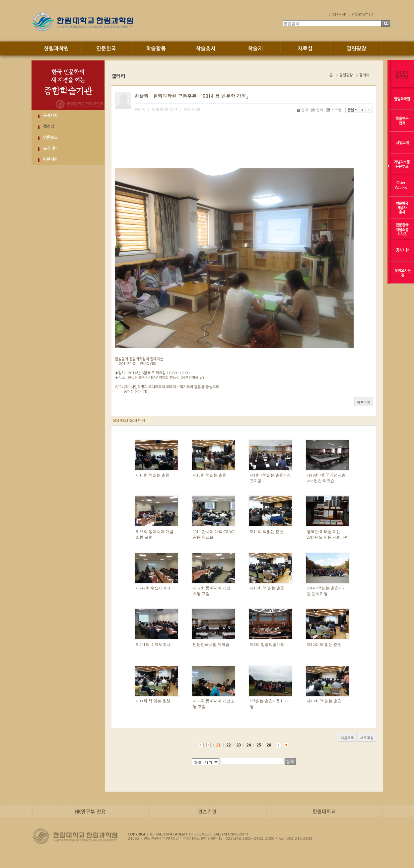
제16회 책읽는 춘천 (153, 475)
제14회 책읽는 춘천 (267, 532)
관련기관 (50, 159)
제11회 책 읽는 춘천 (153, 701)
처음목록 (347, 738)
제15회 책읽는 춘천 (210, 475)
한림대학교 (324, 812)
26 (269, 745)
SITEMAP (339, 15)
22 (228, 745)
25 (259, 745)
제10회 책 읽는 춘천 (324, 701)
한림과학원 (56, 49)
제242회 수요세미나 (153, 588)
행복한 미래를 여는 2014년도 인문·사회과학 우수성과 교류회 (328, 537)
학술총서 (206, 49)
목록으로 (364, 402)
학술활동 (156, 49)
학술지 (255, 49)
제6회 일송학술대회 (267, 645)
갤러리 (49, 127)
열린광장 (356, 49)
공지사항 (50, 116)
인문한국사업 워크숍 (211, 645)
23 (239, 745)
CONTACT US (363, 15)
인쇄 (318, 110)
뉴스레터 (50, 148)
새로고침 (367, 738)
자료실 (305, 49)
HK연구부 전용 (90, 812)
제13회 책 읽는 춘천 (267, 588)
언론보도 (50, 137)
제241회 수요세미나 (153, 645)
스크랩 (334, 110)
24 (249, 745)
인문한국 (106, 49)
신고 (303, 110)
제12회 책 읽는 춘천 (324, 645)
